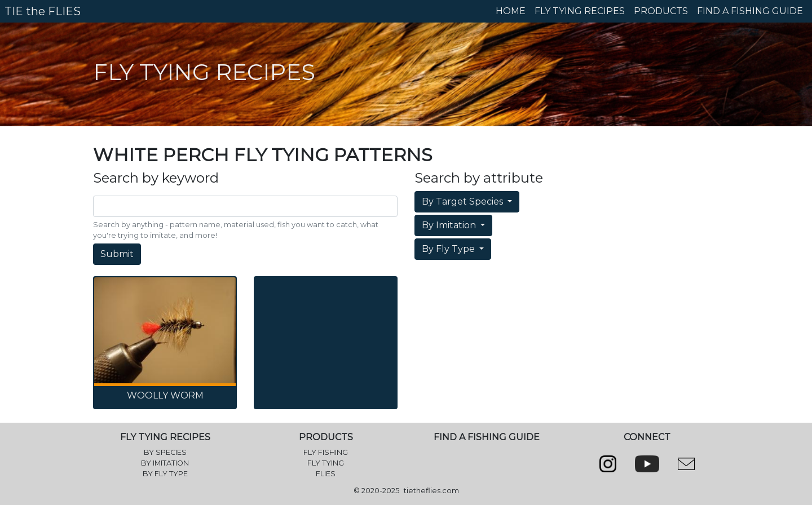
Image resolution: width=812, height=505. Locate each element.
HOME (511, 11)
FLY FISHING (326, 452)
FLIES (326, 474)
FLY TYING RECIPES (580, 11)
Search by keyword (156, 178)
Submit (117, 254)
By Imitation (450, 225)
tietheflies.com (431, 491)
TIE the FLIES (43, 11)
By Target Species (464, 201)
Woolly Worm (165, 395)
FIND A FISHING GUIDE (750, 11)
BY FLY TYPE (165, 474)
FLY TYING (326, 463)
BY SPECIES (165, 452)
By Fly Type (449, 249)
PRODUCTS (661, 11)
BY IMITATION (165, 463)
